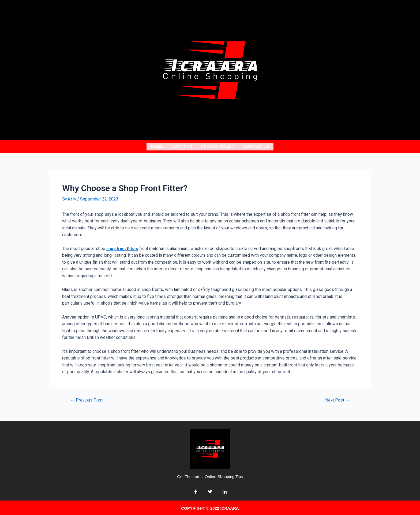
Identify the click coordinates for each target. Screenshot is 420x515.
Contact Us (256, 146)
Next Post (336, 398)
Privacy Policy (218, 146)
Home (157, 146)
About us (182, 146)
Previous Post (88, 398)
